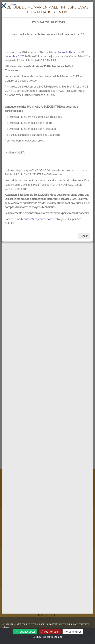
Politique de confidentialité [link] (47, 637)
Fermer (84, 236)
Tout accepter (25, 631)
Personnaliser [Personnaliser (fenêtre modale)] (73, 631)
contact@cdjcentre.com (37, 219)
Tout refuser (50, 631)
